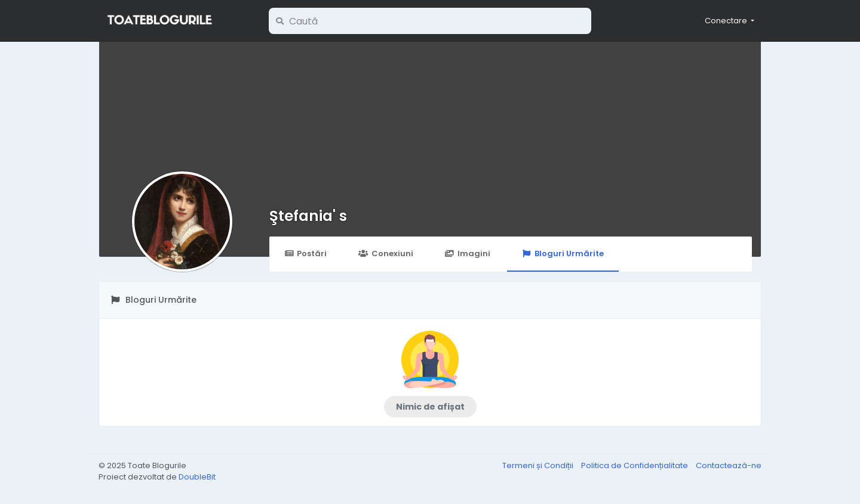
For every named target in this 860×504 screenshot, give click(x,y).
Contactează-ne (729, 465)
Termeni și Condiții (539, 465)
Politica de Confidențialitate (635, 465)
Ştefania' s (308, 216)
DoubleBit (197, 477)
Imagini (468, 253)
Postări (305, 253)
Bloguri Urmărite (563, 253)
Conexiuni (386, 253)
